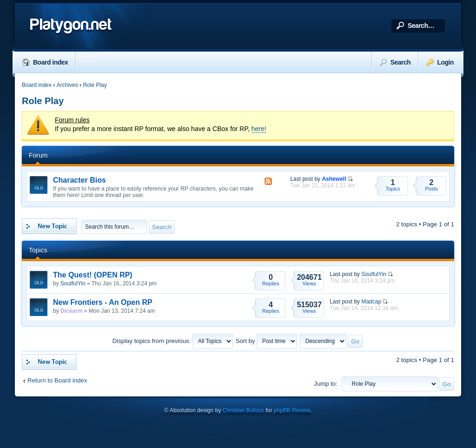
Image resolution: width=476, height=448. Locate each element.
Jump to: (326, 384)
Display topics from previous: (173, 341)
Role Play (95, 85)
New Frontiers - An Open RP (103, 302)
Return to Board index (57, 380)
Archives (67, 85)
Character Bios (79, 180)
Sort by (266, 341)
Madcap (371, 302)
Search (395, 62)
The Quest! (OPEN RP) (93, 275)
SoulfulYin (73, 283)
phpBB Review (292, 410)
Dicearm (71, 311)
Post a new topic (49, 226)
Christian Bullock (243, 410)
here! (259, 129)
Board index (45, 62)
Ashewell (334, 179)
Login (440, 62)
